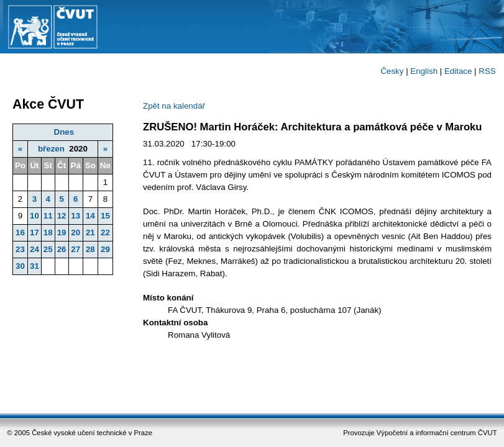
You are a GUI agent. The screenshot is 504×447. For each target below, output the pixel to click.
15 (105, 216)
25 (48, 249)
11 (48, 216)
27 (76, 249)
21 (90, 233)
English (424, 71)
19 (62, 233)
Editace (458, 71)
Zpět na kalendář (174, 106)
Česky (392, 71)
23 (20, 249)
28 (90, 249)
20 (76, 233)
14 (90, 216)
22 (105, 233)
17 (34, 233)
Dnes (64, 132)
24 (34, 249)
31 (34, 266)
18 (48, 233)
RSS (487, 71)
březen (51, 149)
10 (34, 216)
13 (76, 216)
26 (62, 249)
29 (105, 249)
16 (20, 233)
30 (20, 266)
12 (62, 216)
